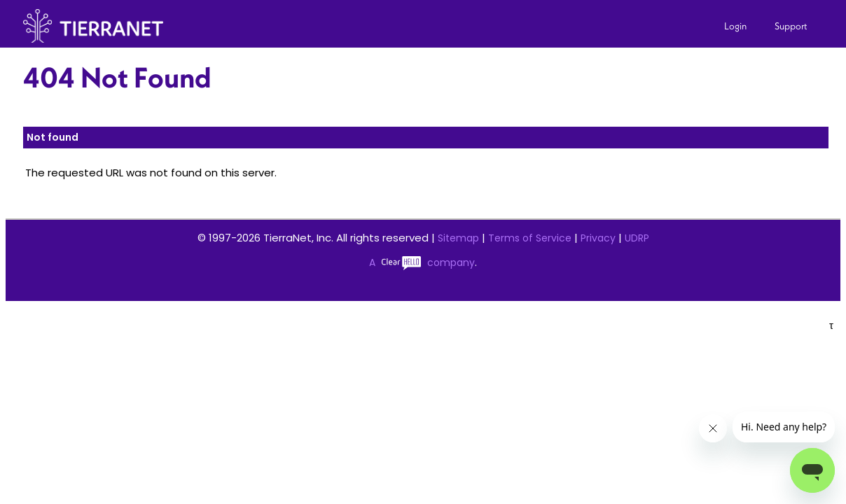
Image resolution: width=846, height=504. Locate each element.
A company (422, 262)
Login (735, 26)
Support (791, 26)
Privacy (598, 238)
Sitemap (458, 238)
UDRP (637, 238)
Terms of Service (530, 238)
